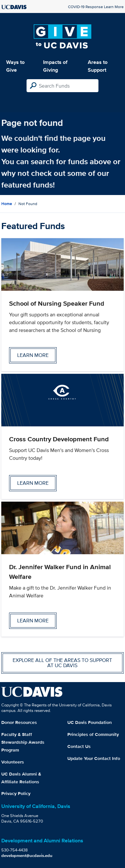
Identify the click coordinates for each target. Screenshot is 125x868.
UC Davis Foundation (90, 722)
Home (7, 204)
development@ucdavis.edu (27, 856)
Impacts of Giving (55, 66)
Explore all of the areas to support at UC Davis (62, 663)
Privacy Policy (16, 793)
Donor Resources (19, 722)
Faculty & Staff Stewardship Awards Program (23, 742)
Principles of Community (93, 734)
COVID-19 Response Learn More (96, 7)
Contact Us (79, 746)
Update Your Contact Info (94, 758)
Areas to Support (98, 66)
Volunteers (13, 762)
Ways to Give (15, 66)
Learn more (33, 355)
